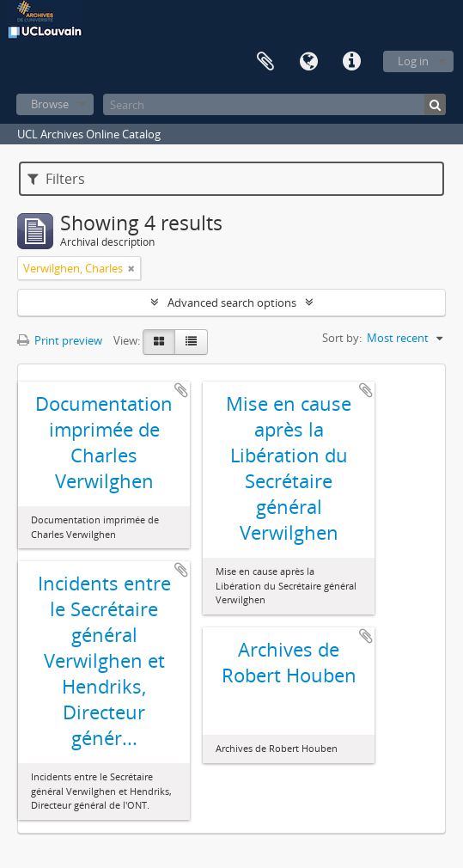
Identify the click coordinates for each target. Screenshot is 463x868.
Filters (56, 179)
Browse (50, 104)
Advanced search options (232, 303)
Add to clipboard (181, 390)
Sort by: (342, 338)
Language (308, 62)
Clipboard (265, 62)
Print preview (60, 340)
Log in (413, 61)
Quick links (351, 62)
